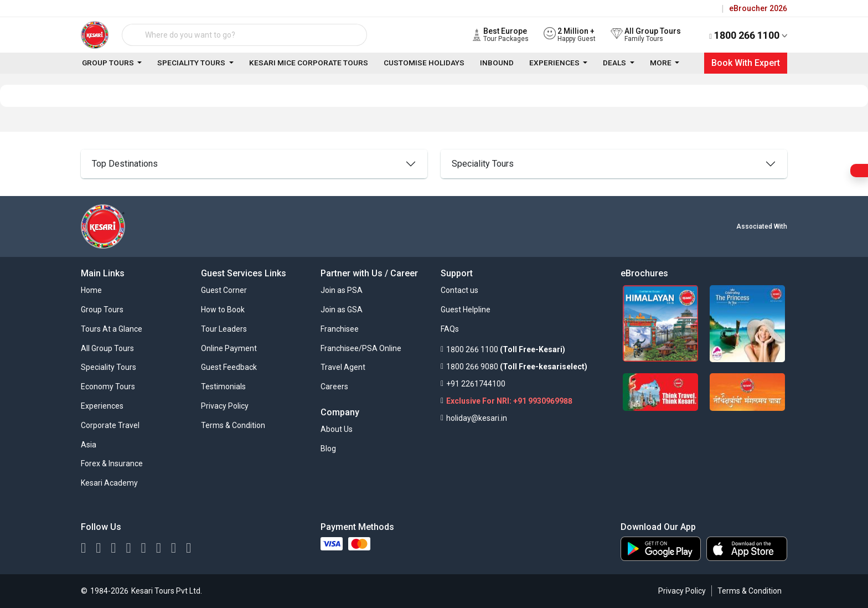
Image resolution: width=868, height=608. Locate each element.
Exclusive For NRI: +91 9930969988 (509, 401)
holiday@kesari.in (477, 418)
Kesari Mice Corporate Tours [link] (309, 63)
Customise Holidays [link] (424, 63)
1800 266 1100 (748, 35)
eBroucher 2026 (758, 8)
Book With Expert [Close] (746, 63)
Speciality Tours (483, 164)
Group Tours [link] (109, 63)
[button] (224, 293)
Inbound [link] (497, 63)
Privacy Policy (682, 591)
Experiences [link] (555, 63)
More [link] (662, 63)
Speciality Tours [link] (192, 63)
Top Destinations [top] (125, 164)
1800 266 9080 (472, 367)
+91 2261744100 (476, 384)
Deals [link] (615, 63)
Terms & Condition (750, 591)
